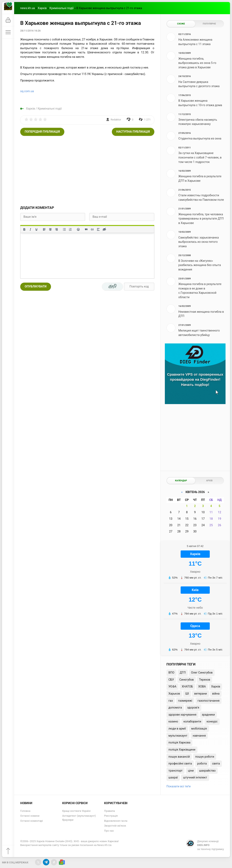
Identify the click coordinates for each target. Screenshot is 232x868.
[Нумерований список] (70, 229)
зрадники (208, 715)
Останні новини (30, 816)
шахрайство (207, 771)
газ (171, 701)
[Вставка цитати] (86, 229)
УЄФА (172, 687)
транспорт (176, 771)
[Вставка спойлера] (98, 229)
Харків (42, 8)
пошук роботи (205, 757)
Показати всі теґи (179, 786)
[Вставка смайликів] (78, 229)
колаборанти (192, 722)
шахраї (173, 778)
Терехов (205, 680)
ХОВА (202, 687)
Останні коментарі (32, 821)
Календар (181, 481)
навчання (199, 736)
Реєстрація (111, 816)
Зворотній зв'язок (115, 826)
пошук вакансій (179, 757)
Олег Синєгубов (202, 673)
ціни (191, 771)
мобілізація (199, 729)
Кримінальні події (62, 8)
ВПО (171, 673)
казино (173, 722)
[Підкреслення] (36, 229)
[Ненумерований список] (64, 229)
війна (216, 694)
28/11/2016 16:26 (30, 31)
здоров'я (193, 708)
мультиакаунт (178, 736)
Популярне (209, 24)
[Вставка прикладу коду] (92, 229)
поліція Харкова (180, 743)
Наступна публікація (133, 132)
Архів (209, 481)
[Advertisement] (87, 170)
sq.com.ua (27, 91)
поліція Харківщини (182, 750)
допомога (175, 708)
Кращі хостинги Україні (76, 811)
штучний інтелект (195, 778)
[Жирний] (24, 229)
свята (216, 764)
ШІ (187, 694)
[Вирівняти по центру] (50, 229)
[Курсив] (30, 229)
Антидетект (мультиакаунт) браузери (79, 818)
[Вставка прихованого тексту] (104, 229)
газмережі (185, 701)
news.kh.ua (28, 8)
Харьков (174, 694)
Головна (25, 811)
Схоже (181, 24)
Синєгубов (187, 680)
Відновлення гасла (116, 821)
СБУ (171, 680)
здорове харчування (182, 715)
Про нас (109, 831)
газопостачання (209, 701)
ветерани (200, 694)
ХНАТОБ (187, 687)
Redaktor (116, 120)
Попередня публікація (42, 132)
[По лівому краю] (44, 229)
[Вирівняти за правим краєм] (56, 229)
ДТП (183, 673)
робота (202, 764)
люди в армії (177, 729)
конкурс (212, 722)
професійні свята (180, 764)
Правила (110, 811)
